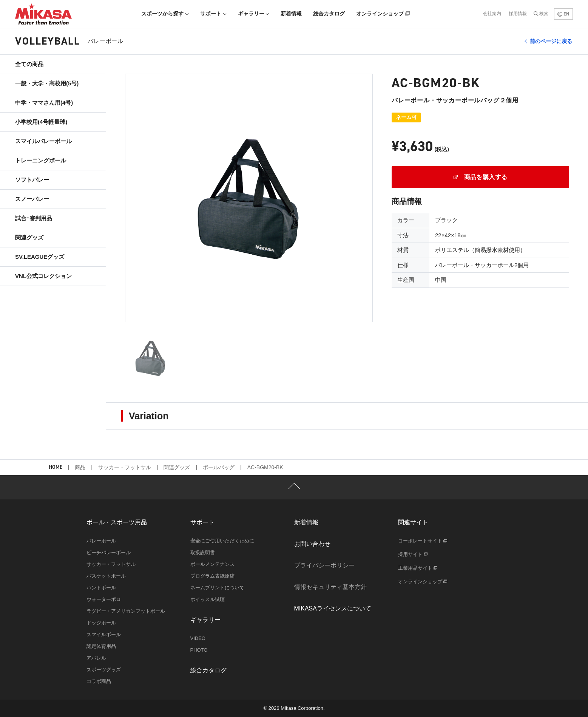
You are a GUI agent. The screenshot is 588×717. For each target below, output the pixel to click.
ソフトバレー (32, 180)
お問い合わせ (312, 544)
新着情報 (291, 14)
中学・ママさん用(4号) (44, 103)
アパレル (96, 658)
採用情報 (518, 14)
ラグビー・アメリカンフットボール (126, 611)
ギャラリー (254, 14)
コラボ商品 (99, 681)
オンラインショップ (383, 14)
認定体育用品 (101, 646)
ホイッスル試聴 (208, 599)
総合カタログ (329, 14)
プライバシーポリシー (324, 565)
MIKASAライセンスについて (333, 608)
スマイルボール (104, 634)
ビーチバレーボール (109, 552)
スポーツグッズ (104, 670)
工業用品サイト (418, 568)
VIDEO (198, 638)
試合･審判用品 (34, 218)
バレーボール (101, 541)
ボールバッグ (219, 467)
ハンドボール (101, 588)
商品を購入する (481, 177)
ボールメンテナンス (212, 564)
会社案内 (492, 14)
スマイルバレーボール (43, 141)
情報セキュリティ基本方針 (330, 587)
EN (563, 14)
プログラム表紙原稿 (212, 576)
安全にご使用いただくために (222, 541)
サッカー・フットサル (125, 467)
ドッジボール (101, 623)
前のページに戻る (551, 41)
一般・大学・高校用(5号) (47, 83)
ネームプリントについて (217, 588)
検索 (544, 14)
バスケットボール (106, 576)
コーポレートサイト (423, 541)
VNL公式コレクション (43, 276)
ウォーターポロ (104, 599)
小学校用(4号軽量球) (41, 122)
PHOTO (199, 650)
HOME (56, 467)
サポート (213, 14)
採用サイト (413, 554)
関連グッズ (29, 237)
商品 (80, 467)
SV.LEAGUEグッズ (40, 257)
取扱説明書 (203, 552)
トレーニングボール (41, 160)
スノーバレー (32, 199)
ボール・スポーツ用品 (117, 522)
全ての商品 (29, 64)
